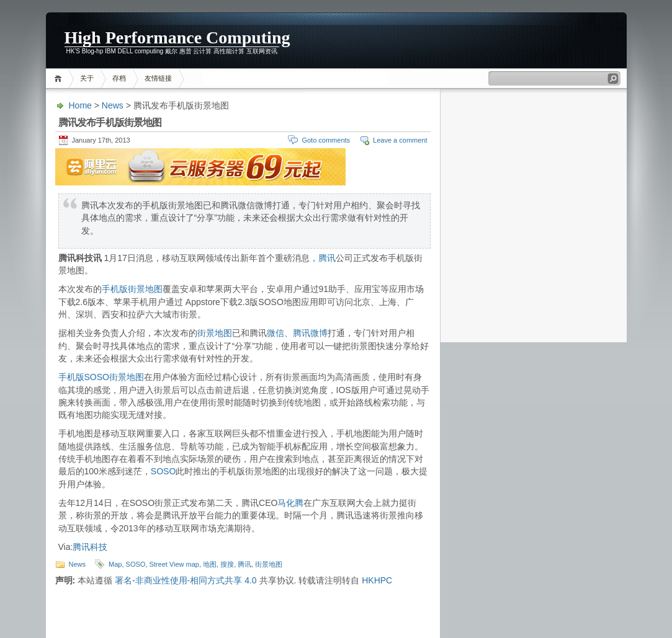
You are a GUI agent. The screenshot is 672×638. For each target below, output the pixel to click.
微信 (276, 333)
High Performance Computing (177, 37)
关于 (87, 78)
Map (115, 564)
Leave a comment (400, 140)
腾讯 (327, 258)
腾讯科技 (90, 547)
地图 (210, 564)
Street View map (174, 564)
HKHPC (377, 580)
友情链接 (158, 78)
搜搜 (227, 564)
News (113, 105)
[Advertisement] (545, 40)
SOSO (163, 471)
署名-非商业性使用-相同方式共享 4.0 (186, 580)
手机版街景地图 (132, 289)
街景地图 (215, 333)
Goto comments (326, 140)
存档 (119, 78)
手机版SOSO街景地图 (101, 377)
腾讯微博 (310, 333)
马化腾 (290, 503)
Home (60, 78)
